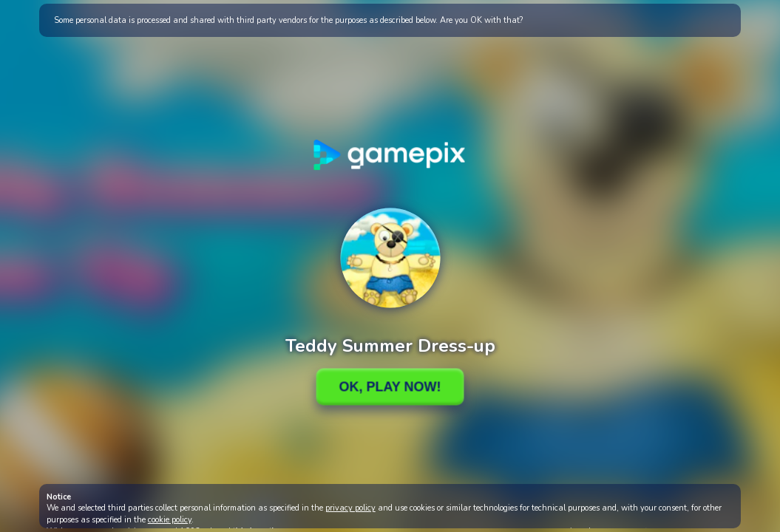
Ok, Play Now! (390, 386)
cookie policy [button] (170, 520)
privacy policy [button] (350, 508)
